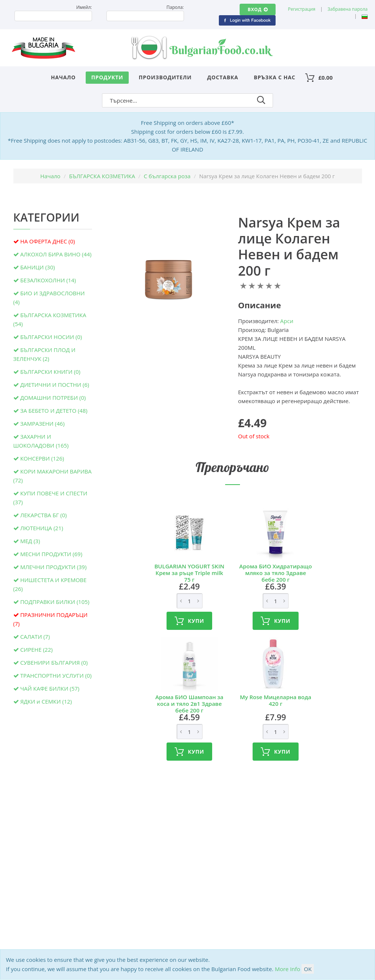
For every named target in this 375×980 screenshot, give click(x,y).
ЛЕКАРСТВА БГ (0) (43, 515)
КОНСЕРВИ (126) (42, 458)
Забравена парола (348, 9)
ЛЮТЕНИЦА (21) (42, 528)
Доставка (223, 77)
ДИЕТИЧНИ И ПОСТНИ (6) (55, 385)
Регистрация (302, 9)
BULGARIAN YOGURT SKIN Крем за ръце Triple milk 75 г (189, 573)
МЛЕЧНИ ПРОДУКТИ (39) (53, 567)
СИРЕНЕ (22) (36, 650)
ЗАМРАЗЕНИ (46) (42, 423)
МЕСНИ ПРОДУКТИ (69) (51, 554)
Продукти (107, 77)
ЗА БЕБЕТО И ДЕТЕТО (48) (54, 411)
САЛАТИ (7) (35, 637)
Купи (190, 621)
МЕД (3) (30, 541)
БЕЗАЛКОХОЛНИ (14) (48, 280)
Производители (165, 77)
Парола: (175, 7)
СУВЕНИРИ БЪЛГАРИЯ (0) (54, 662)
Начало (63, 77)
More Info (287, 969)
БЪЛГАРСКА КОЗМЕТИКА (102, 176)
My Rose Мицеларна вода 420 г (276, 700)
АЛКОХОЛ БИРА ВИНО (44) (56, 254)
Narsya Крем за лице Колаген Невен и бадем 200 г (289, 247)
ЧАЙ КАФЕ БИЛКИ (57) (50, 688)
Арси (287, 321)
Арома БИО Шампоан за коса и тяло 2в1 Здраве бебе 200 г (190, 704)
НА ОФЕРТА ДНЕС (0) (47, 241)
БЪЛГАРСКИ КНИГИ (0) (50, 372)
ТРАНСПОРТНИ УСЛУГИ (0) (56, 675)
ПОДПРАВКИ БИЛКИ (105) (55, 602)
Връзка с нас (274, 77)
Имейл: (84, 7)
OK (308, 969)
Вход (258, 9)
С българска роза (167, 176)
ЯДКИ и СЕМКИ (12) (46, 701)
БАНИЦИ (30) (37, 267)
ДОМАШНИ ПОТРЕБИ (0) (53, 398)
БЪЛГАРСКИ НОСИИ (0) (51, 337)
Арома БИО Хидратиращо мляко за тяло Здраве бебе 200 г (276, 573)
